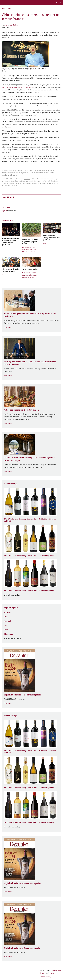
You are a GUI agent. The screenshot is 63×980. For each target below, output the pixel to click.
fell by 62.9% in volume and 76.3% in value (17, 87)
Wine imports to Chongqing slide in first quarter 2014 (51, 238)
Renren (19, 201)
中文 (60, 3)
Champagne (8, 634)
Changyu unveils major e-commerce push (11, 270)
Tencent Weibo (11, 201)
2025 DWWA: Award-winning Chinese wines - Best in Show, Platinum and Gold (30, 520)
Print (30, 201)
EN (56, 3)
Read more (9, 327)
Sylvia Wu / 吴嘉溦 (11, 25)
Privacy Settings (46, 977)
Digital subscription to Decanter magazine (22, 695)
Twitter (23, 201)
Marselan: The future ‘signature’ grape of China (30, 242)
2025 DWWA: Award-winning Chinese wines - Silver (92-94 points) (29, 556)
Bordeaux (8, 612)
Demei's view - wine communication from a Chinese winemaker (30, 250)
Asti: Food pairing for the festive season (21, 410)
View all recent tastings (13, 595)
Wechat (7, 201)
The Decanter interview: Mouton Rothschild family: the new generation (11, 241)
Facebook (26, 201)
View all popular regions (14, 638)
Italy (6, 625)
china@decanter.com (14, 183)
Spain (6, 630)
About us (27, 179)
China (6, 617)
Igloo (52, 973)
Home (3, 8)
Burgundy (8, 621)
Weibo (3, 201)
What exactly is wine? (30, 269)
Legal (42, 973)
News (9, 8)
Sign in (4, 211)
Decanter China (31, 3)
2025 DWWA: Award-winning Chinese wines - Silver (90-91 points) (29, 590)
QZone (15, 201)
